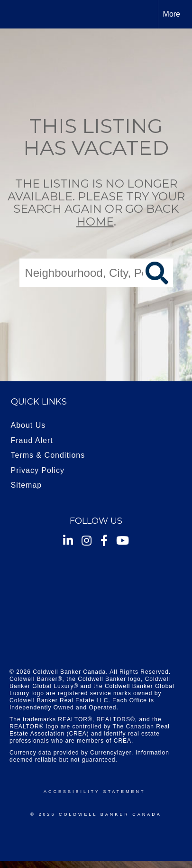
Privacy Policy (38, 470)
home (95, 221)
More (172, 14)
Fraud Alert (32, 440)
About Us (28, 425)
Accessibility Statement (94, 792)
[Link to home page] (16, 14)
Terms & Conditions (48, 455)
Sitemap (27, 485)
